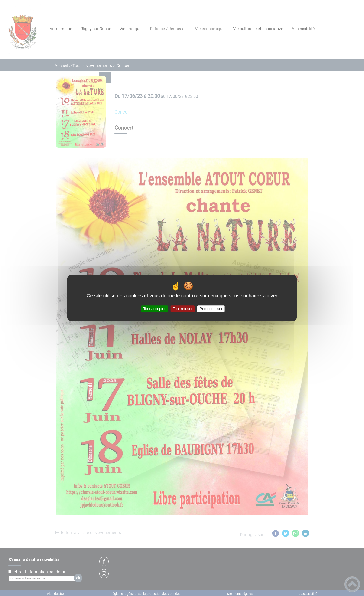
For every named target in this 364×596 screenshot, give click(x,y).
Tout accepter (154, 309)
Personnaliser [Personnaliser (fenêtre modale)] (211, 309)
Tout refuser (182, 309)
